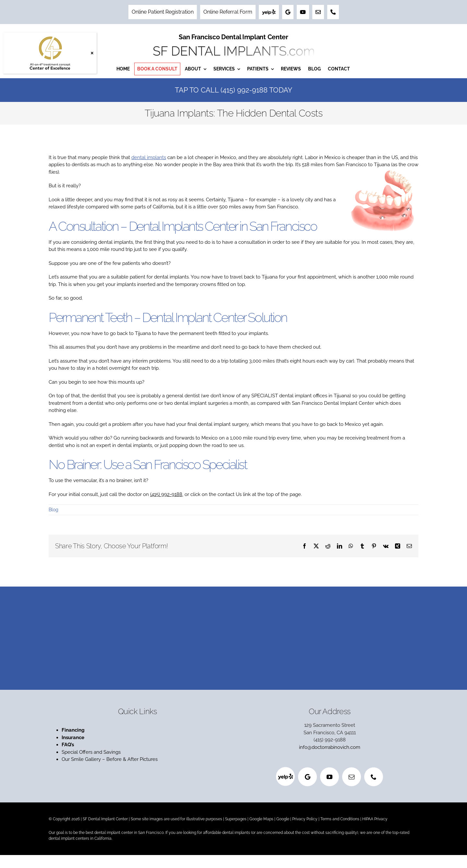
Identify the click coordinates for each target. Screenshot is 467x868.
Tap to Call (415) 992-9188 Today (233, 90)
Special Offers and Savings (92, 752)
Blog (54, 510)
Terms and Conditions (340, 819)
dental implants (149, 157)
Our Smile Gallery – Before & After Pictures (110, 759)
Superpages (236, 819)
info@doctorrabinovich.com (330, 747)
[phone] (374, 777)
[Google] (307, 777)
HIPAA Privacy (375, 819)
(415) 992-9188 (166, 494)
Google (283, 819)
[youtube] (329, 777)
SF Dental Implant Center (105, 819)
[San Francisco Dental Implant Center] (233, 44)
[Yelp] (285, 776)
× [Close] (92, 53)
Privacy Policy (305, 819)
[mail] (352, 777)
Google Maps (261, 819)
